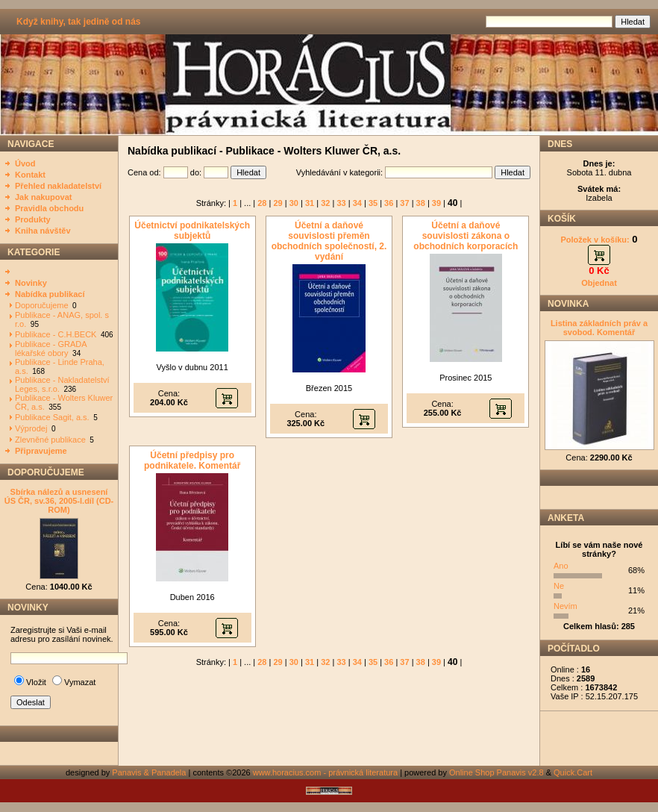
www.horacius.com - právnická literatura (325, 772)
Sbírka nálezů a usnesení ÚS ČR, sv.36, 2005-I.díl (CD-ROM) (59, 501)
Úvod (25, 163)
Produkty (33, 219)
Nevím (565, 606)
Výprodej (31, 428)
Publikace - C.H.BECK (56, 334)
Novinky (31, 283)
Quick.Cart (573, 772)
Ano (561, 566)
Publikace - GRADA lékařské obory (51, 349)
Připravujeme (41, 451)
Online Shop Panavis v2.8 (496, 772)
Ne (559, 586)
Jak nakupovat (43, 197)
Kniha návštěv (43, 231)
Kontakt (30, 175)
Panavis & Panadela (150, 772)
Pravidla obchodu (49, 208)
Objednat (599, 283)
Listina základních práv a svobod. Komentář (599, 328)
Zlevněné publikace (50, 440)
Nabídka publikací (50, 294)
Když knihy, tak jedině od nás (78, 22)
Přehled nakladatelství (58, 186)
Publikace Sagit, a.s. (52, 417)
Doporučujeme (42, 305)
